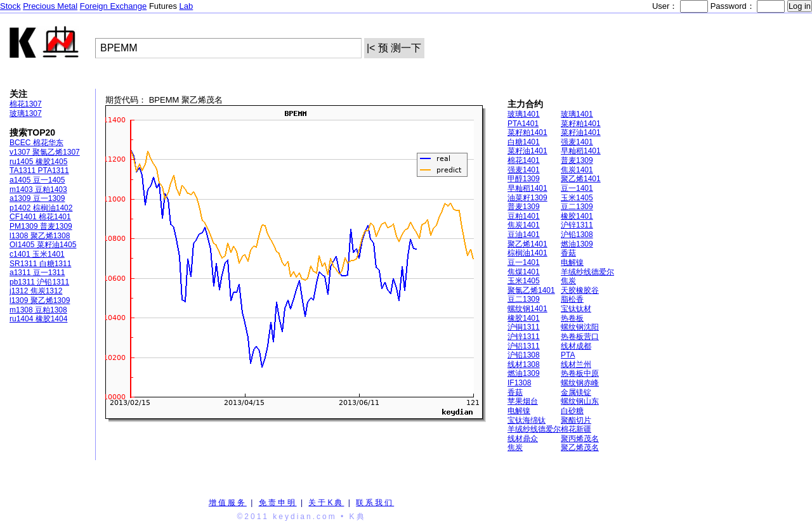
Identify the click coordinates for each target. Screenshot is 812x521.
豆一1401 (577, 188)
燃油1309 (577, 244)
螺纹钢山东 (580, 401)
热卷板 (572, 318)
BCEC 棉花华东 (36, 143)
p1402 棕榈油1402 (41, 208)
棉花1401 (524, 160)
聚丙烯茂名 (580, 439)
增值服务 (228, 503)
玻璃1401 (524, 114)
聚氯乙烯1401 (531, 290)
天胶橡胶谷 (580, 290)
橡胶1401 (577, 216)
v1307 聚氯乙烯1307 (45, 152)
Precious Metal (50, 6)
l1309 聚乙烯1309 (40, 300)
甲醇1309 (524, 179)
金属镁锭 (576, 392)
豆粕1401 (524, 216)
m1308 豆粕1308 (38, 310)
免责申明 (278, 503)
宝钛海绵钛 (527, 420)
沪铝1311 (524, 346)
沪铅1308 (577, 235)
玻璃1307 (26, 113)
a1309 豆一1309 (37, 198)
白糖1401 (524, 142)
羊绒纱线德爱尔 (587, 272)
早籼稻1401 (581, 151)
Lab (187, 6)
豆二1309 (577, 207)
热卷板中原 (580, 373)
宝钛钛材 (576, 309)
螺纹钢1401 (527, 309)
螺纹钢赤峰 (580, 383)
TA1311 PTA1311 (39, 170)
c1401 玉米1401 (37, 254)
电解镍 (572, 262)
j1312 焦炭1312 (36, 291)
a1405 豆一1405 (37, 180)
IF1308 (519, 383)
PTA (568, 355)
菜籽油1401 (581, 132)
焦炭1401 (577, 170)
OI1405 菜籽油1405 (43, 245)
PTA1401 (523, 124)
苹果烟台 (523, 401)
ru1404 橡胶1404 (38, 319)
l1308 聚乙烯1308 (40, 236)
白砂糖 (572, 411)
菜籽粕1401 (581, 124)
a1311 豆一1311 (37, 273)
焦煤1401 (524, 272)
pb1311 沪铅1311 (39, 282)
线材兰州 (576, 364)
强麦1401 (577, 142)
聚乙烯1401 (581, 179)
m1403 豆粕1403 (38, 190)
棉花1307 (26, 104)
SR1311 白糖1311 (40, 264)
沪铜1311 (524, 327)
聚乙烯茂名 (580, 447)
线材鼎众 (523, 439)
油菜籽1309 (527, 198)
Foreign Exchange (114, 6)
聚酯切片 (576, 420)
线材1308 (524, 364)
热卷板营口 (580, 337)
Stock (10, 6)
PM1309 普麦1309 (41, 226)
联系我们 (375, 503)
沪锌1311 (577, 225)
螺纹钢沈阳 (580, 327)
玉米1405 (577, 198)
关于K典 (326, 503)
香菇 (568, 253)
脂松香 (572, 299)
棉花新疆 (576, 429)
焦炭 (568, 281)
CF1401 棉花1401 (40, 217)
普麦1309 (577, 160)
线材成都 (576, 346)
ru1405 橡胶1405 (38, 162)
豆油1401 (524, 235)
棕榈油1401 (527, 253)
